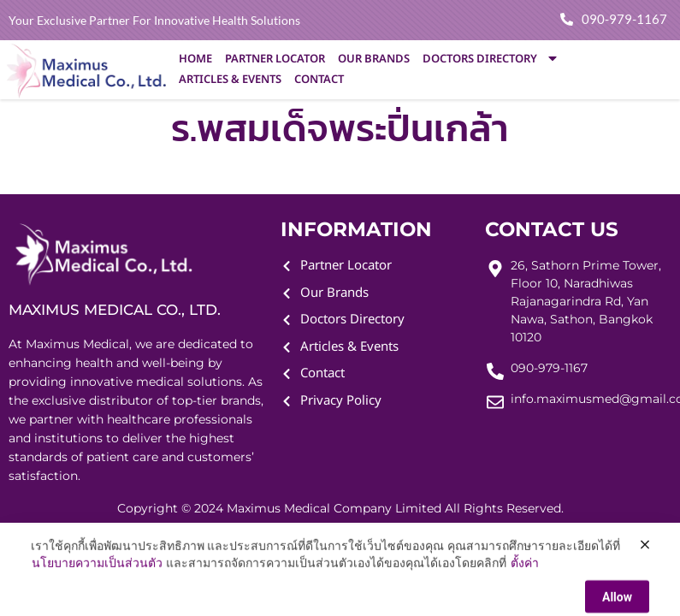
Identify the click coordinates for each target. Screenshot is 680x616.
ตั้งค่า (525, 598)
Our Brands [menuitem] (374, 59)
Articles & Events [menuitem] (230, 80)
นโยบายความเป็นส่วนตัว (97, 598)
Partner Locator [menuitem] (275, 59)
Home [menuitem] (195, 59)
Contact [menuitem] (319, 80)
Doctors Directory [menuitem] (491, 59)
